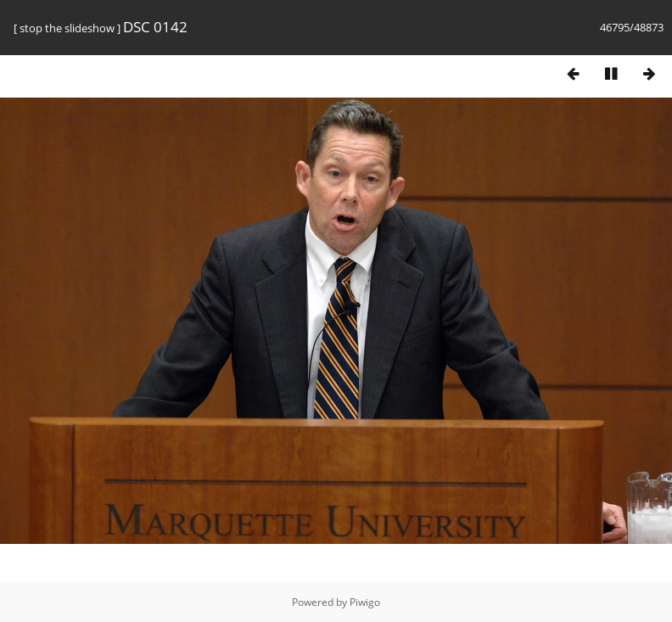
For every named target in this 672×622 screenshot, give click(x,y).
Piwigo (365, 602)
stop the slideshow (67, 28)
